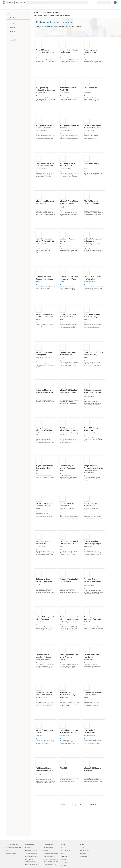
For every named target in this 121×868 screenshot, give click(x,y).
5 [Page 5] (85, 804)
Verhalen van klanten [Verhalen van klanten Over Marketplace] (11, 854)
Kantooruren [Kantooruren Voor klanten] (28, 847)
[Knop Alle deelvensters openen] (5, 7)
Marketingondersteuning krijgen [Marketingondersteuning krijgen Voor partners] (51, 854)
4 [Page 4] (81, 804)
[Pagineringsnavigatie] (78, 806)
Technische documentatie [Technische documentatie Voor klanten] (31, 854)
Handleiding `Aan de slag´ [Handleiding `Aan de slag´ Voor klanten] (31, 850)
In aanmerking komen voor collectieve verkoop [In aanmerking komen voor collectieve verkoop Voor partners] (50, 865)
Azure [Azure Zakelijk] (62, 854)
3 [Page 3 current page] (77, 804)
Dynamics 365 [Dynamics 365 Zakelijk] (64, 857)
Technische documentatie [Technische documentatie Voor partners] (49, 857)
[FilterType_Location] (8, 23)
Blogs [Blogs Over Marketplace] (7, 850)
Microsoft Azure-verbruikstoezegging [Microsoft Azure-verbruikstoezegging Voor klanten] (30, 860)
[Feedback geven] (89, 2)
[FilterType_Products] (8, 27)
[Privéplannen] (96, 2)
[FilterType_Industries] (8, 31)
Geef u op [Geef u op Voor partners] (46, 850)
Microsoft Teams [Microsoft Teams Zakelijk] (64, 866)
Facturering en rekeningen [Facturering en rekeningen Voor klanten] (31, 864)
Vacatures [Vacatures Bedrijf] (82, 847)
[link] (45, 59)
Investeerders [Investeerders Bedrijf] (83, 854)
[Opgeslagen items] (94, 2)
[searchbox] (20, 18)
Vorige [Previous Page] (63, 804)
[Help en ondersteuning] (91, 2)
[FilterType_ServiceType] (8, 36)
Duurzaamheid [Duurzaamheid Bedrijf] (83, 857)
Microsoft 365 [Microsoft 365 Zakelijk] (64, 860)
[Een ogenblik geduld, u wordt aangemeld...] (115, 2)
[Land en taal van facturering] (104, 2)
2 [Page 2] (73, 804)
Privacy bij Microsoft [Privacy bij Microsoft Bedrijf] (84, 850)
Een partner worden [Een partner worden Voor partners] (48, 847)
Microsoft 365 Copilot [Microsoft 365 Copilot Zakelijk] (65, 863)
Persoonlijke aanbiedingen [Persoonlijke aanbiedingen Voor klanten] (31, 857)
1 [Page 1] (69, 804)
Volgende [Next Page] (91, 804)
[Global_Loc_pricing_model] (8, 40)
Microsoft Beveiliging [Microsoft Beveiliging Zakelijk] (65, 850)
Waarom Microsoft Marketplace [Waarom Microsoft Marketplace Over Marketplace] (13, 847)
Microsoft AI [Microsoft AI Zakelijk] (63, 847)
